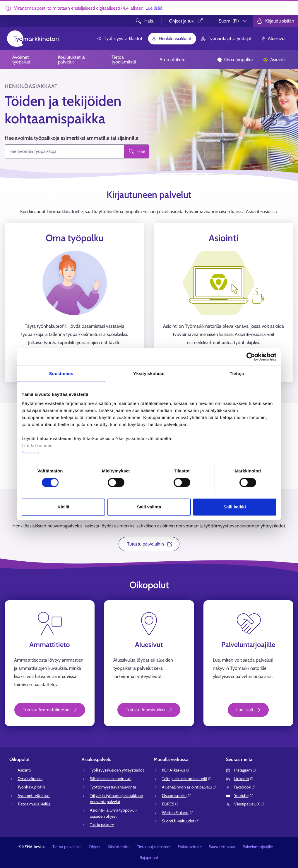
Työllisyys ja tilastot (120, 38)
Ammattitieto (173, 59)
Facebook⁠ (245, 787)
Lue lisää (154, 8)
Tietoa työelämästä (124, 59)
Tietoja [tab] (237, 373)
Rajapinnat (149, 857)
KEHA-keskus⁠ (176, 770)
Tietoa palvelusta (67, 847)
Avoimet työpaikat (21, 59)
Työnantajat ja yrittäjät (226, 38)
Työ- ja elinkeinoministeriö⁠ (187, 779)
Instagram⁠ (245, 770)
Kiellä (63, 507)
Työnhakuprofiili (31, 787)
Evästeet (31, 452)
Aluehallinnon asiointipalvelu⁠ (189, 787)
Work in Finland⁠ (178, 812)
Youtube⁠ (244, 795)
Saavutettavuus (222, 847)
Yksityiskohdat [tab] (149, 373)
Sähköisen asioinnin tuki (111, 779)
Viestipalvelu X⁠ (249, 804)
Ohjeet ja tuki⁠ (186, 21)
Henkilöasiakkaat (172, 38)
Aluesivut (273, 38)
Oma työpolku (235, 59)
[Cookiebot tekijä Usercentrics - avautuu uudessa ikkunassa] (251, 357)
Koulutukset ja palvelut (71, 59)
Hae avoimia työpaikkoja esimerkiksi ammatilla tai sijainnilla (72, 138)
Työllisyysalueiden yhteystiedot (117, 770)
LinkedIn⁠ (244, 779)
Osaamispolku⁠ (177, 795)
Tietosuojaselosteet (154, 847)
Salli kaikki (235, 507)
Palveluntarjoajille (258, 847)
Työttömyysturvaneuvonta (113, 787)
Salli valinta (149, 507)
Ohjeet (95, 847)
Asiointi (274, 59)
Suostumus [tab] (61, 373)
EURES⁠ (170, 804)
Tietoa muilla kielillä (34, 804)
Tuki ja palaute (102, 825)
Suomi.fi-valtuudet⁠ (180, 821)
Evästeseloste (190, 847)
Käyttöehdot (119, 847)
